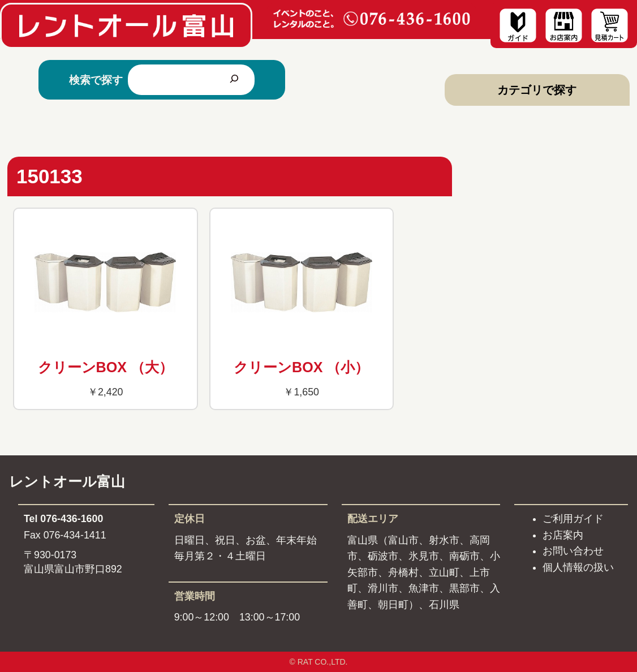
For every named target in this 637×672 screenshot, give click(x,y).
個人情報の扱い (578, 567)
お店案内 (563, 535)
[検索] (234, 80)
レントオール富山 (67, 481)
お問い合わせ (573, 551)
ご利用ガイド (573, 519)
